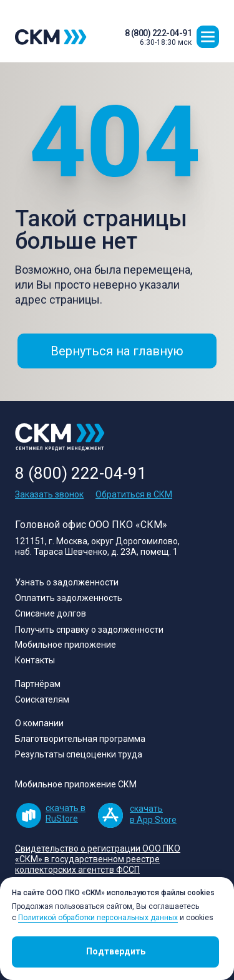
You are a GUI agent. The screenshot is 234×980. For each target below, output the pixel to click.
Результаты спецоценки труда (79, 754)
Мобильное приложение (66, 645)
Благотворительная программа (80, 739)
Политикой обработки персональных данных (98, 918)
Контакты (35, 660)
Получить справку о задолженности (89, 630)
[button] (208, 37)
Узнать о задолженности (67, 582)
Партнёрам (38, 684)
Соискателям (42, 699)
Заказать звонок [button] (49, 494)
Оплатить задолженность (69, 598)
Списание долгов (51, 613)
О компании (39, 723)
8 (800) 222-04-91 (158, 33)
